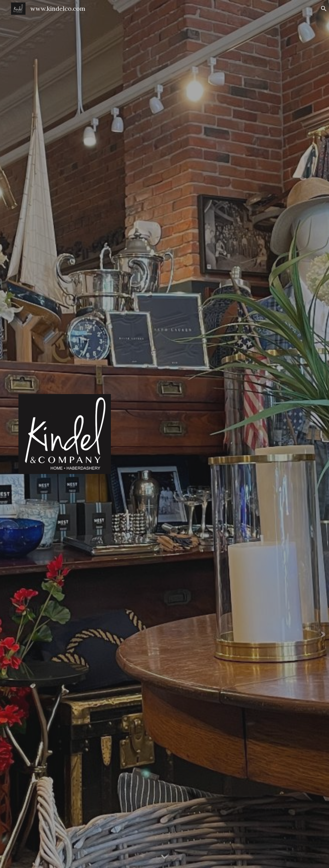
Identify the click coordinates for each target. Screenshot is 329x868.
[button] (322, 9)
